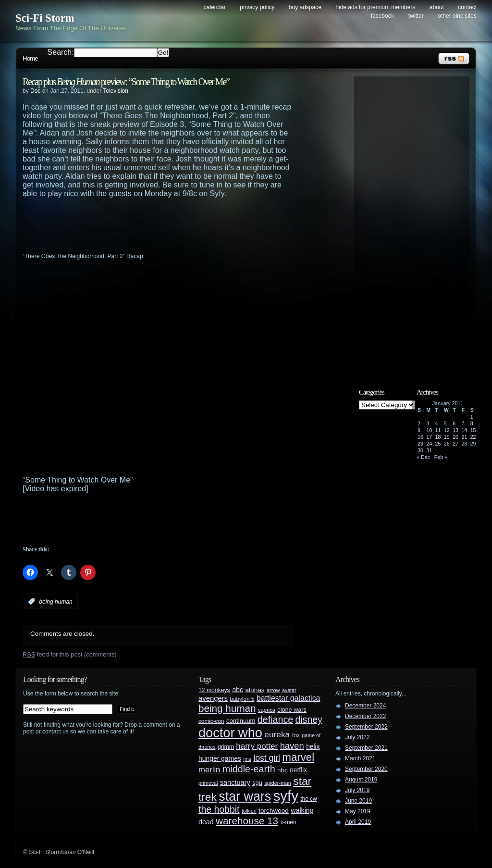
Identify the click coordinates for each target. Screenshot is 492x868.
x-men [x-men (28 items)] (288, 822)
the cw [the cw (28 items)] (308, 799)
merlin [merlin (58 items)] (209, 770)
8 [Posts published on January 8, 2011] (472, 423)
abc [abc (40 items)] (238, 690)
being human (55, 602)
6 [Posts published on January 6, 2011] (454, 423)
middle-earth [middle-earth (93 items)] (249, 769)
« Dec (423, 457)
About (437, 7)
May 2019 (358, 811)
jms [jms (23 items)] (247, 759)
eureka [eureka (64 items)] (277, 734)
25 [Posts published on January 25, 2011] (438, 444)
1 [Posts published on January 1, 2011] (472, 417)
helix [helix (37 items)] (313, 747)
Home (30, 58)
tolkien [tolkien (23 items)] (249, 811)
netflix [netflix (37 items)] (298, 770)
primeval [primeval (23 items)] (208, 783)
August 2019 (361, 780)
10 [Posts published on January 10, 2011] (429, 430)
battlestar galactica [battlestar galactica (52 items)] (289, 698)
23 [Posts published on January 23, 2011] (420, 444)
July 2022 (357, 737)
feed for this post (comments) (70, 654)
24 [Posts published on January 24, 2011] (429, 444)
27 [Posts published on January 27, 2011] (455, 444)
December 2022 (365, 716)
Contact (467, 7)
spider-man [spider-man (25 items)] (278, 783)
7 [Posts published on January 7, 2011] (463, 423)
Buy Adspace (305, 7)
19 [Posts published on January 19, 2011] (447, 437)
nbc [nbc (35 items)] (283, 770)
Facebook (383, 16)
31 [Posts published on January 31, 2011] (429, 450)
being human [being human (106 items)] (227, 708)
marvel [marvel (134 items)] (298, 757)
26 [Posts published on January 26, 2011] (447, 444)
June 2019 (358, 801)
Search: (61, 52)
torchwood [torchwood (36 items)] (274, 811)
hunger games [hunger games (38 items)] (220, 758)
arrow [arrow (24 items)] (273, 690)
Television (116, 91)
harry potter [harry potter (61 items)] (257, 746)
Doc (35, 91)
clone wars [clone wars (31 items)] (292, 710)
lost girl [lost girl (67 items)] (267, 758)
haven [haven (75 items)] (292, 746)
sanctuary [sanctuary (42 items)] (235, 782)
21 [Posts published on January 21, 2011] (464, 437)
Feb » (441, 457)
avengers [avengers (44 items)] (213, 698)
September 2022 (366, 727)
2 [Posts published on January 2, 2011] (419, 423)
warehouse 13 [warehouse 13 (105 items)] (247, 821)
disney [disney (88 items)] (309, 719)
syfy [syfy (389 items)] (286, 796)
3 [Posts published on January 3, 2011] (428, 423)
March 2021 (360, 758)
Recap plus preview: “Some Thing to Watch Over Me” (126, 82)
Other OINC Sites (457, 16)
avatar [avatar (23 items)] (289, 690)
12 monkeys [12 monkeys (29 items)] (214, 690)
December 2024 (365, 706)
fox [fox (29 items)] (296, 735)
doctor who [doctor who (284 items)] (230, 733)
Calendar (215, 7)
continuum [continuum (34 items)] (241, 721)
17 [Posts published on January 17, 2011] (429, 437)
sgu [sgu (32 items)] (257, 783)
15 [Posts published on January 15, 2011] (473, 430)
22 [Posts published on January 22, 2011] (473, 437)
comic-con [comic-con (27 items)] (211, 721)
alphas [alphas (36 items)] (255, 690)
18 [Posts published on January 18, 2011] (438, 437)
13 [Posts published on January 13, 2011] (455, 430)
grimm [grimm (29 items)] (226, 747)
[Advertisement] (176, 224)
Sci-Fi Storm (45, 18)
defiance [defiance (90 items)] (275, 719)
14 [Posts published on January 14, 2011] (464, 430)
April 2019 (358, 822)
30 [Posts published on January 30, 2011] (420, 450)
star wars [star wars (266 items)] (245, 796)
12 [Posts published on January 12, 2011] (447, 430)
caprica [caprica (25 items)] (267, 710)
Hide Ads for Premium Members (375, 7)
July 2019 (357, 790)
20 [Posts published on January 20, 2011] (455, 437)
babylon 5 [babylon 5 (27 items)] (242, 699)
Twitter (416, 16)
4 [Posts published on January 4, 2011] (437, 423)
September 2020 (366, 769)
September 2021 (366, 748)
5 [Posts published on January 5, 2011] (445, 423)
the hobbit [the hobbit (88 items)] (219, 809)
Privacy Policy (257, 7)
